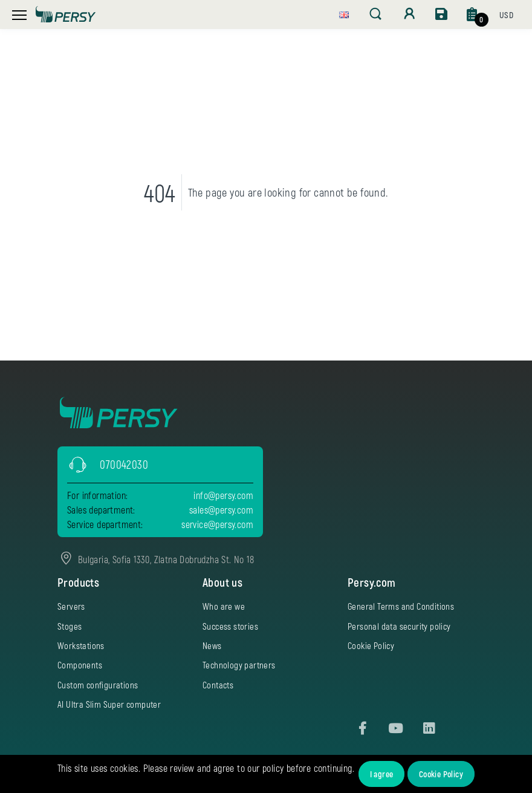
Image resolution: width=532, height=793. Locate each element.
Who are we (224, 606)
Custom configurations (98, 685)
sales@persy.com (221, 510)
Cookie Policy (441, 774)
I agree (382, 774)
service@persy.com (217, 524)
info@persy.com (223, 495)
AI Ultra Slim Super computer (109, 704)
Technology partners (239, 665)
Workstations (81, 645)
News (212, 645)
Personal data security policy (399, 626)
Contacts (218, 685)
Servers (71, 606)
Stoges (70, 626)
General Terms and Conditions (401, 606)
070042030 (124, 464)
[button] (344, 13)
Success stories (230, 626)
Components (80, 665)
